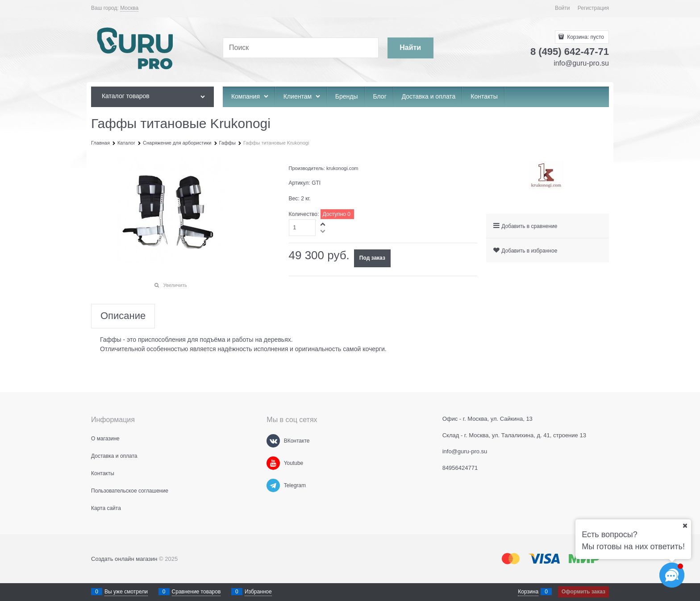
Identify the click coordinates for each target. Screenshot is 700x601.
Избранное (258, 592)
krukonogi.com (342, 168)
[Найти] (410, 48)
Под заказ (372, 258)
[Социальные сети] (672, 575)
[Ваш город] (685, 526)
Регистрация (593, 8)
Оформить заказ (583, 592)
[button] (323, 224)
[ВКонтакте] (273, 441)
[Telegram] (273, 485)
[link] (129, 8)
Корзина (528, 592)
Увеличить (175, 285)
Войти (562, 8)
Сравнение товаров (196, 592)
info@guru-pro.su (581, 63)
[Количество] (302, 228)
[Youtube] (273, 463)
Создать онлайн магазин (124, 559)
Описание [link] (123, 316)
